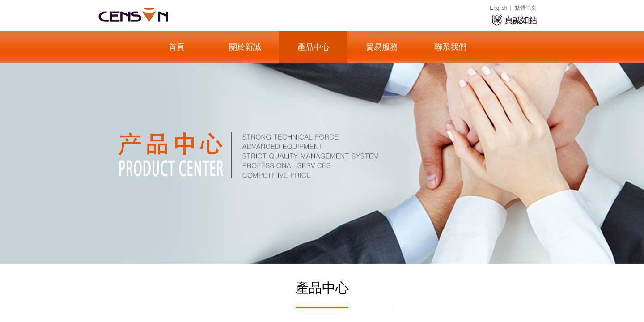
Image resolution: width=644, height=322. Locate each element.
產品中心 (314, 47)
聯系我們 (450, 47)
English (498, 8)
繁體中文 (525, 8)
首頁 (177, 47)
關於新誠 (245, 47)
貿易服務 (382, 47)
